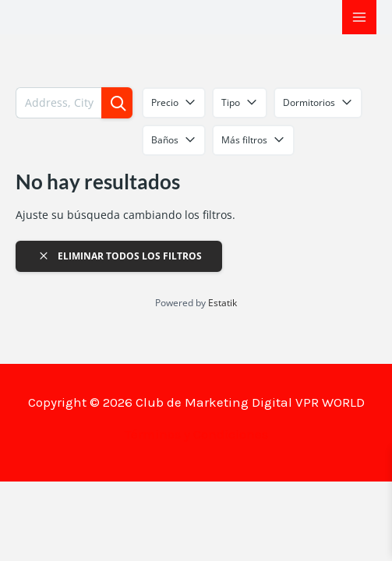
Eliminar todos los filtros (119, 256)
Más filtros (253, 140)
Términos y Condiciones (196, 434)
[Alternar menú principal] (359, 17)
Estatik (222, 303)
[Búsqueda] (117, 103)
